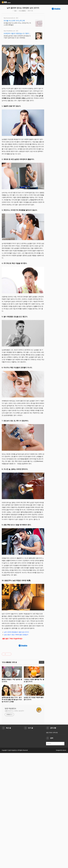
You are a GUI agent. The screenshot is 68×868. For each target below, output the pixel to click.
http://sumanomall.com (9, 18)
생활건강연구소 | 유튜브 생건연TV (14, 826)
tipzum (65, 865)
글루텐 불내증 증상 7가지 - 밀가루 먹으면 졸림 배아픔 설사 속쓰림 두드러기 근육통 (12, 815)
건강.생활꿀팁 (22, 11)
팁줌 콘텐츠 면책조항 (52, 848)
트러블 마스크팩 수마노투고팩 (14, 21)
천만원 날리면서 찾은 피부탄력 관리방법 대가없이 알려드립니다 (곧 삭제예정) (17, 37)
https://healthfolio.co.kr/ (9, 31)
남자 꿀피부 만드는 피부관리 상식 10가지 (23, 8)
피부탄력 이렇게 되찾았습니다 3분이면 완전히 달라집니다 (17, 34)
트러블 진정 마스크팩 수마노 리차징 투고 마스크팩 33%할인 (17, 24)
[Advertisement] (23, 376)
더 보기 (42, 777)
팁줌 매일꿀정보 (10, 823)
